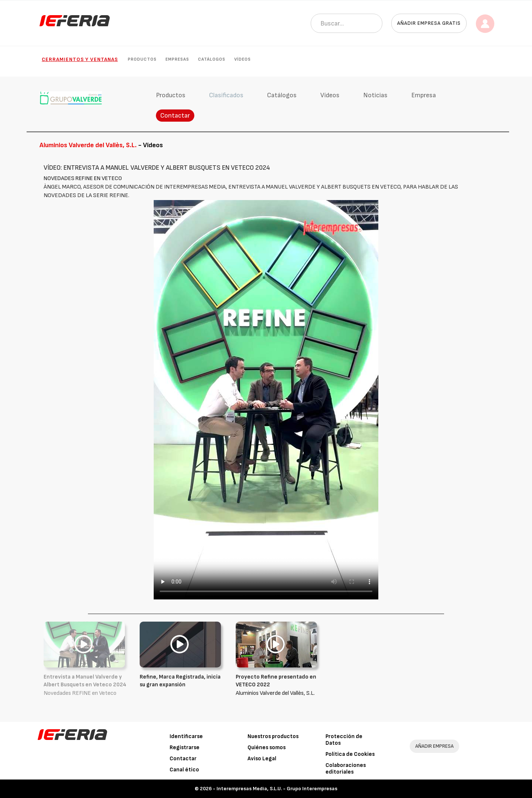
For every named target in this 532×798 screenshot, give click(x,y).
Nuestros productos (273, 736)
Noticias (375, 95)
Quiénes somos (267, 748)
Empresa (424, 95)
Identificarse (186, 736)
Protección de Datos (344, 740)
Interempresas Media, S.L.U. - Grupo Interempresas (277, 789)
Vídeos (243, 59)
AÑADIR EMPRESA (434, 746)
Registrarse (185, 748)
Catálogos (212, 59)
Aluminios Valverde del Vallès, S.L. (278, 685)
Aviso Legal (262, 759)
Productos (142, 59)
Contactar (175, 116)
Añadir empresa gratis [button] (429, 23)
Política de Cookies (350, 754)
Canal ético (184, 770)
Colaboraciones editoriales (346, 769)
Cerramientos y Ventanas (80, 59)
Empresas (177, 59)
